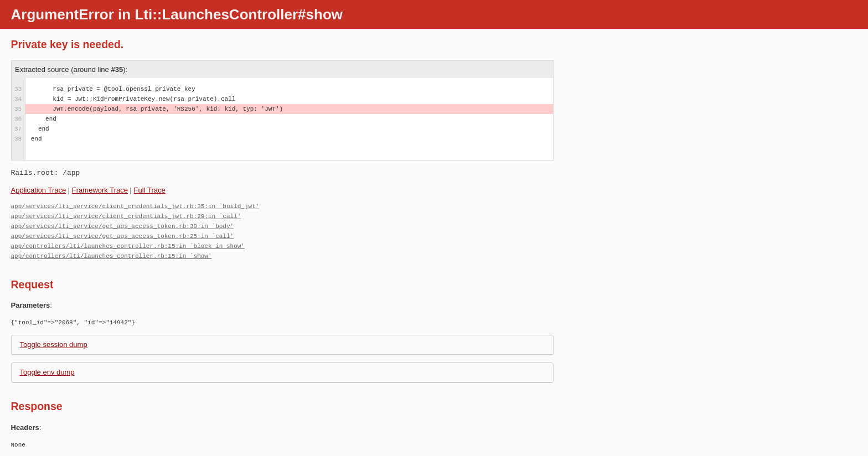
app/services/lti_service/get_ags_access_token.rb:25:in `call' (123, 236)
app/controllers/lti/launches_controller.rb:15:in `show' (112, 256)
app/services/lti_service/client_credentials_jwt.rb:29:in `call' (126, 216)
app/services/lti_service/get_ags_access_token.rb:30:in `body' (123, 226)
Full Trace (150, 190)
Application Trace (39, 190)
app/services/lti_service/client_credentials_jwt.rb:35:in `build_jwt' (135, 206)
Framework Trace (100, 190)
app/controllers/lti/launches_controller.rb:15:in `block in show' (128, 246)
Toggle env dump (47, 372)
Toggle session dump (54, 344)
